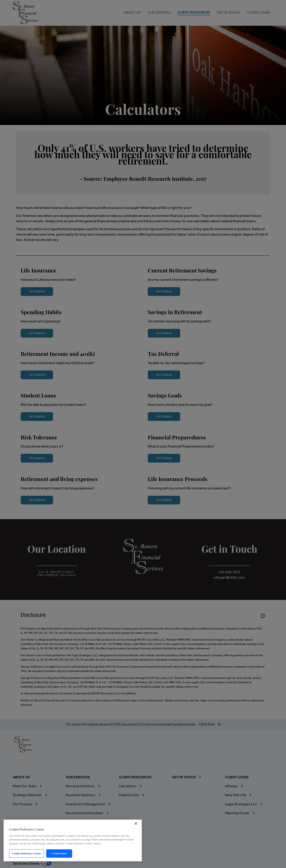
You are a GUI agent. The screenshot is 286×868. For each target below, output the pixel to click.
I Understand (59, 853)
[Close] (136, 824)
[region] (73, 840)
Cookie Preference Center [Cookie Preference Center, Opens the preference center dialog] (26, 853)
